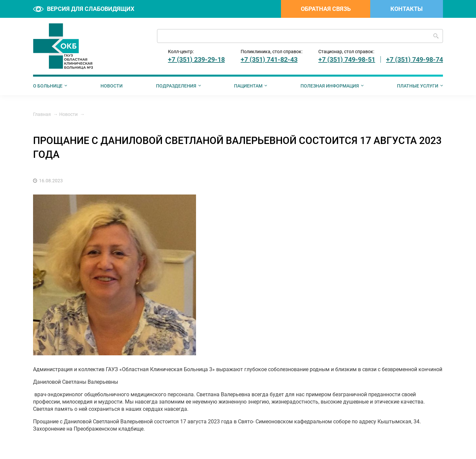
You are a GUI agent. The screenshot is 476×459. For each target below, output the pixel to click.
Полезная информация (330, 86)
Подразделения (176, 86)
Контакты (407, 9)
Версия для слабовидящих (84, 9)
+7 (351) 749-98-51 (347, 59)
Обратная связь (326, 9)
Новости (112, 86)
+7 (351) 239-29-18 (196, 59)
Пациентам (248, 86)
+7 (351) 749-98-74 (415, 59)
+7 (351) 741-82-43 (269, 59)
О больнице (48, 86)
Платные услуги (418, 86)
